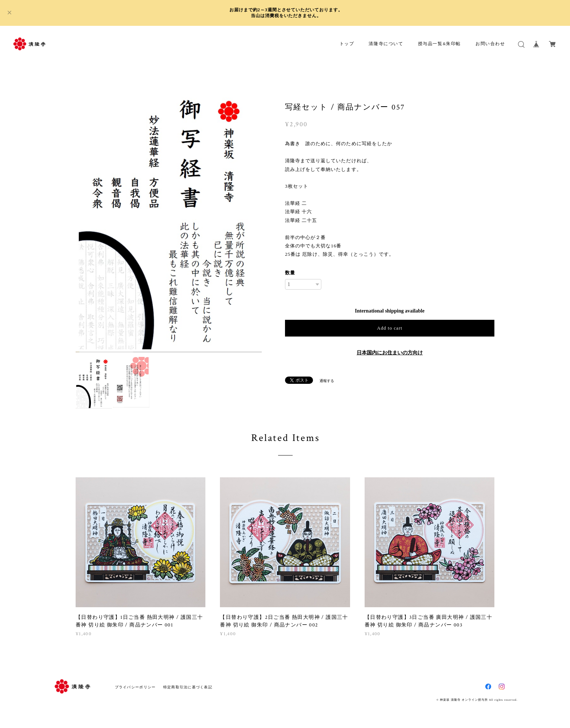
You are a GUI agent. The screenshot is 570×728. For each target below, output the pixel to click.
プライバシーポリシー (135, 687)
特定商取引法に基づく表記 (188, 687)
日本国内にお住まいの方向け (390, 353)
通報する (327, 381)
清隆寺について (386, 44)
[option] (169, 220)
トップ (347, 44)
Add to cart (390, 328)
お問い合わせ (490, 44)
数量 (290, 273)
